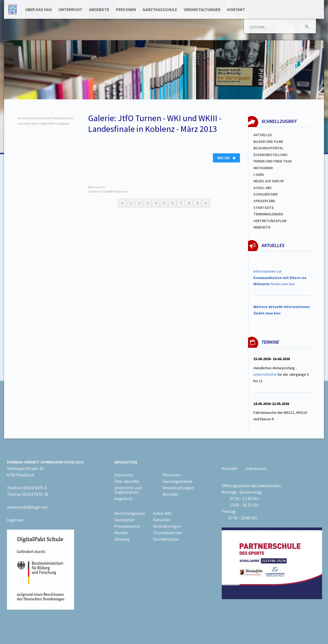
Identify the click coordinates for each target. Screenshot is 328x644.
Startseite (264, 208)
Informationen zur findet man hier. (280, 278)
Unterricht (70, 9)
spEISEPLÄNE (264, 201)
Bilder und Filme (268, 142)
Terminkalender (268, 214)
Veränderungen (167, 526)
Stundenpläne (166, 539)
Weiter (226, 158)
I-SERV (259, 175)
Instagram (263, 168)
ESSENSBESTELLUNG (270, 155)
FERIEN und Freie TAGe (273, 161)
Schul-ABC (163, 513)
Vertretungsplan (270, 221)
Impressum (256, 468)
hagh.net (15, 520)
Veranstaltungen (202, 9)
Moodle (121, 533)
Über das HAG (39, 9)
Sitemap (122, 539)
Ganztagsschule (160, 9)
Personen (126, 9)
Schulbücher (265, 194)
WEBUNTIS (262, 227)
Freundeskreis (127, 526)
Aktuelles (263, 135)
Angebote (99, 9)
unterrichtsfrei (265, 374)
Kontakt (236, 9)
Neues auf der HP (269, 181)
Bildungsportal (268, 148)
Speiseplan (124, 520)
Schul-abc (263, 188)
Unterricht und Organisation (128, 490)
